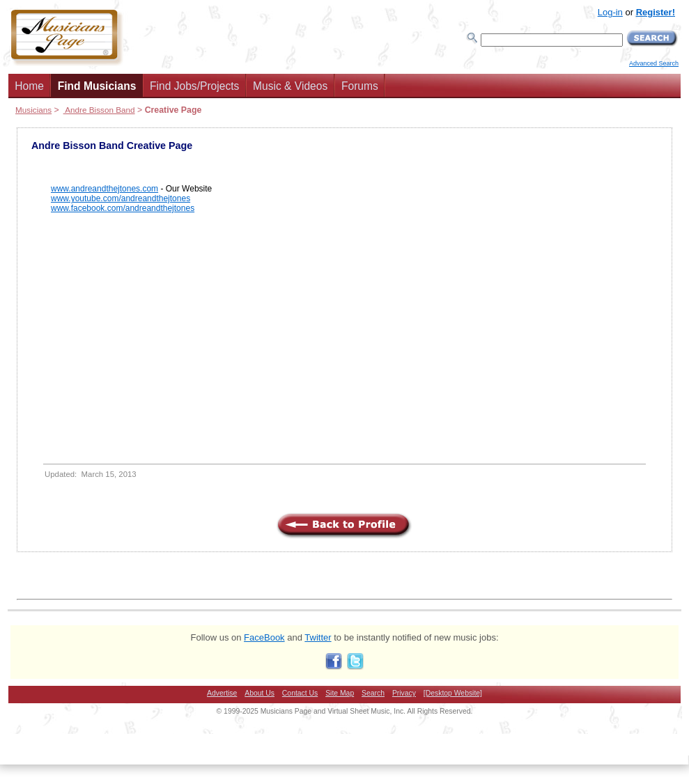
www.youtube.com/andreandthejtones (121, 198)
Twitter (318, 637)
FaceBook (264, 637)
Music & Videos (290, 86)
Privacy (404, 693)
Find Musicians (97, 86)
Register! (656, 12)
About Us (260, 693)
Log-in (610, 12)
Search (373, 693)
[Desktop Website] (453, 693)
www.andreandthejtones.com (104, 189)
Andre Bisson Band (99, 110)
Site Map (340, 693)
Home (29, 86)
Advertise (222, 693)
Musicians (33, 110)
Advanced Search (654, 63)
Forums (360, 86)
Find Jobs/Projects (194, 86)
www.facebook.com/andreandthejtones (123, 208)
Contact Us (300, 693)
